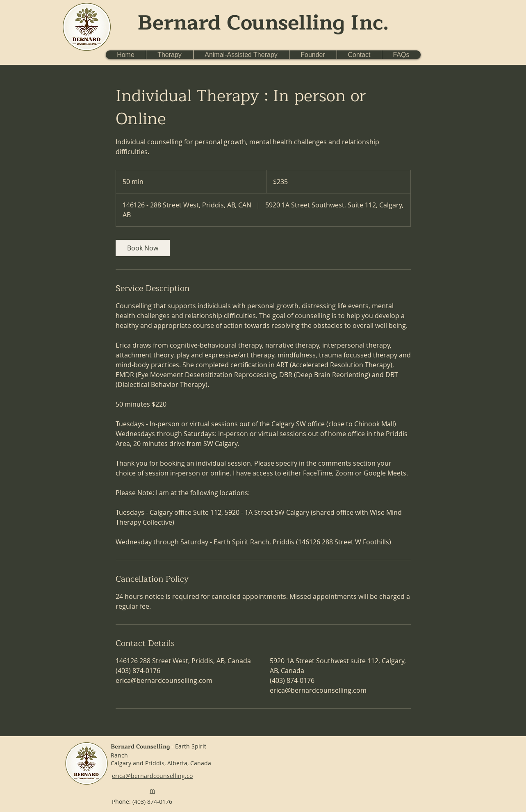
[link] (143, 248)
